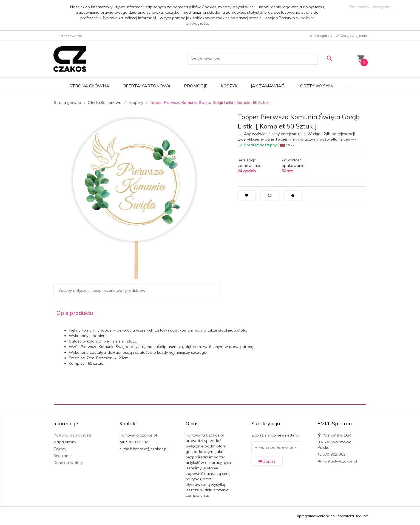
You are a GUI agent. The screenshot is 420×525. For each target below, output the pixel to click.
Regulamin (63, 456)
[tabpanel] (210, 362)
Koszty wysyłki (316, 86)
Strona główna (89, 86)
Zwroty (60, 449)
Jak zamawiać (267, 86)
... (349, 86)
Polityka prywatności (72, 435)
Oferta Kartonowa (147, 86)
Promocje (196, 86)
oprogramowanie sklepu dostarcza (325, 516)
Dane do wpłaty (68, 463)
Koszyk (229, 86)
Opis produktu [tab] (75, 313)
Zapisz (267, 461)
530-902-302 (331, 454)
